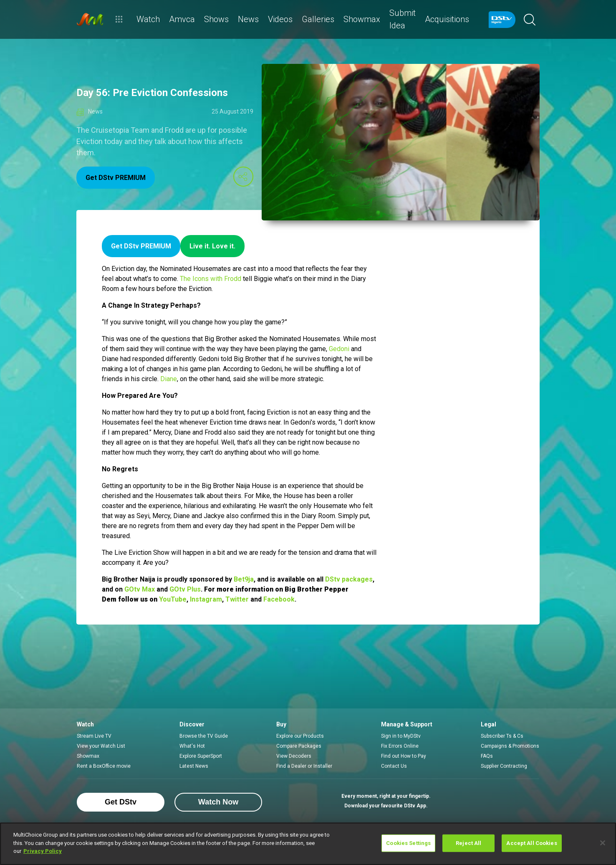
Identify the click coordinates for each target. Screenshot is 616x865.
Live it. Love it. (212, 246)
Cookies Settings (408, 843)
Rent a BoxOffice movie (104, 766)
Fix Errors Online (400, 746)
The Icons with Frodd (211, 279)
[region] (308, 844)
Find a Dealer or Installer (304, 766)
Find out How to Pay (404, 756)
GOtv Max (140, 589)
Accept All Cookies (531, 843)
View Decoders (294, 756)
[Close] (603, 843)
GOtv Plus (185, 589)
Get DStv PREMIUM (116, 178)
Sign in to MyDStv (401, 736)
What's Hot (192, 746)
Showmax (88, 756)
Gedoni (339, 349)
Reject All (468, 843)
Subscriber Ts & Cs (502, 736)
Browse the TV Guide (204, 736)
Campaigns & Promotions (510, 746)
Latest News (194, 766)
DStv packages (349, 579)
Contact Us (394, 766)
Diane (169, 379)
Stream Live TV (94, 736)
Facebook (279, 599)
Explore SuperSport (201, 756)
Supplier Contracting (504, 766)
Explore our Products (300, 736)
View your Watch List (101, 746)
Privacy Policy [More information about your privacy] (43, 851)
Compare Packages (299, 746)
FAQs (487, 756)
